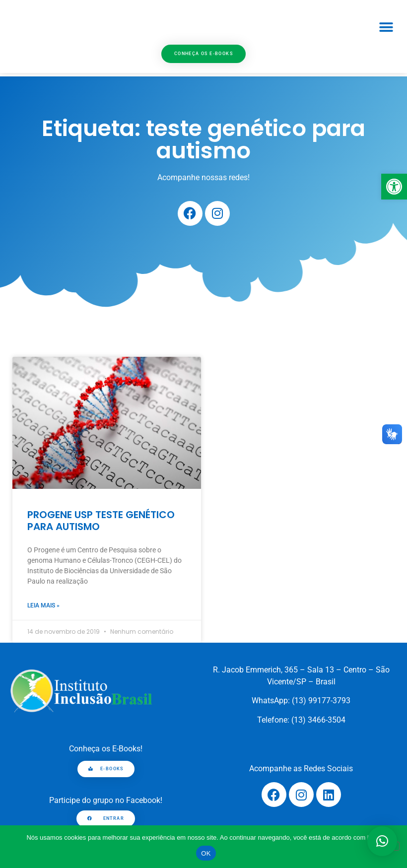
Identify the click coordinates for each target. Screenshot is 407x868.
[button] (386, 28)
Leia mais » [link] (43, 605)
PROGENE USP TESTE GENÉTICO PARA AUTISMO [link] (101, 521)
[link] (394, 187)
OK (206, 853)
